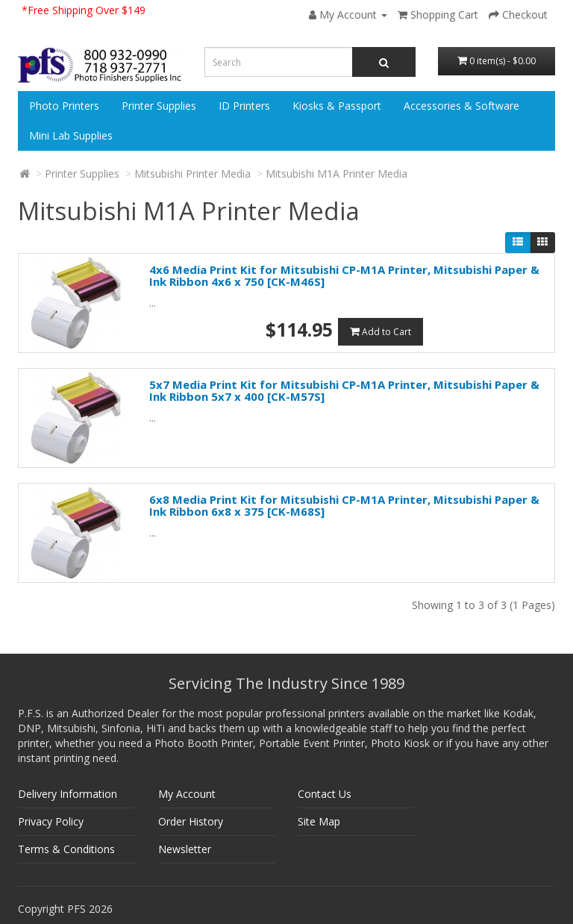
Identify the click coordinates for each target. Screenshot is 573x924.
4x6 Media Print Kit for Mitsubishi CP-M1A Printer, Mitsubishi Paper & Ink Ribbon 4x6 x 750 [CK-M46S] (344, 276)
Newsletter (185, 849)
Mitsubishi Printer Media (192, 174)
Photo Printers (64, 106)
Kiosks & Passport (337, 106)
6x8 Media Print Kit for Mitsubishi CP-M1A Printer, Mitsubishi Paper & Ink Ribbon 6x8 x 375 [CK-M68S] (344, 506)
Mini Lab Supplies (71, 135)
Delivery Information (68, 794)
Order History (191, 821)
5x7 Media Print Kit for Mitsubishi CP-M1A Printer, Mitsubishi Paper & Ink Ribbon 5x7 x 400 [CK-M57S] (344, 391)
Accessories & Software (461, 106)
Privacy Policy (51, 821)
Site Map (319, 821)
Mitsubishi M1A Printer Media (336, 174)
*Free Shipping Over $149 (84, 10)
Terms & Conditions (66, 849)
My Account (187, 794)
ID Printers (244, 106)
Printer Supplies (159, 106)
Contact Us (325, 794)
